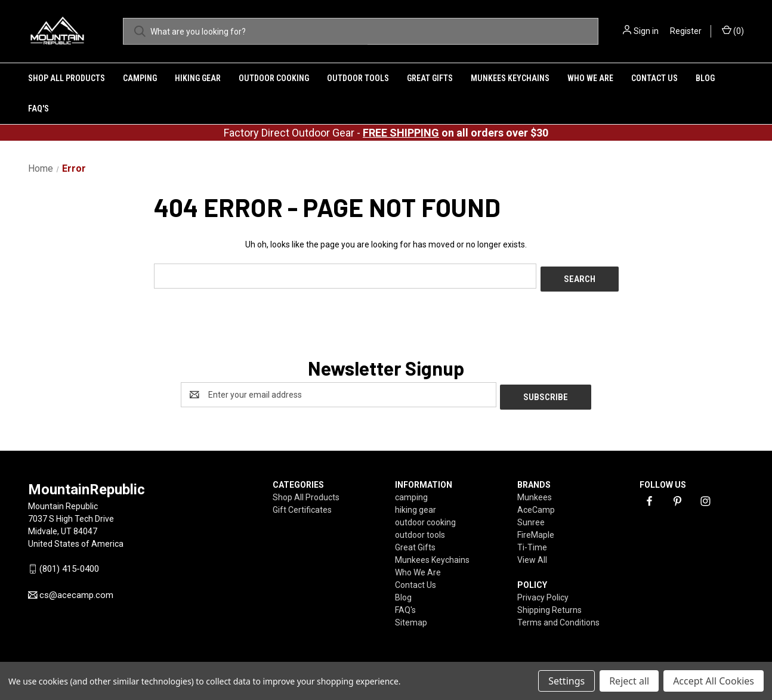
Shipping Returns (549, 605)
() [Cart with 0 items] (733, 30)
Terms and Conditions (558, 617)
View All (532, 555)
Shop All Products (67, 78)
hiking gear (198, 78)
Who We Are (590, 78)
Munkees (535, 492)
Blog (705, 78)
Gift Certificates (302, 504)
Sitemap (411, 617)
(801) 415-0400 (69, 563)
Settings (566, 681)
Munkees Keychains (510, 78)
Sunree (531, 517)
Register (686, 31)
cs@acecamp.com (76, 590)
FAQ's (38, 109)
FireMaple (536, 529)
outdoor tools (358, 78)
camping (140, 78)
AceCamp (536, 504)
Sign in (646, 31)
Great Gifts (430, 78)
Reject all (629, 681)
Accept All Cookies (714, 681)
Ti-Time (532, 542)
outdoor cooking (274, 78)
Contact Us (654, 78)
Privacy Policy (543, 592)
